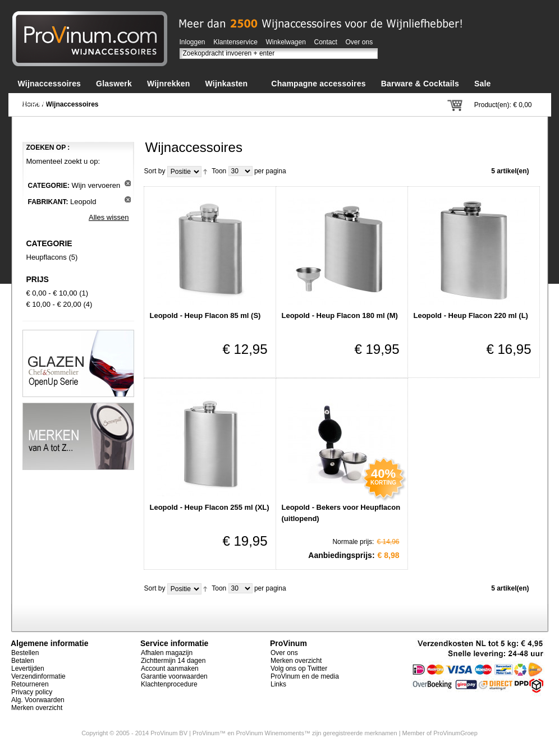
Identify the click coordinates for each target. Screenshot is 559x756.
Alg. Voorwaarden (38, 700)
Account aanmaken (170, 669)
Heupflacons (47, 257)
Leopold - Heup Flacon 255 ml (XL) (210, 507)
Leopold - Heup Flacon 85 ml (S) (205, 315)
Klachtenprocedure (169, 684)
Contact (326, 42)
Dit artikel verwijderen (128, 183)
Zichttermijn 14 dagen (173, 661)
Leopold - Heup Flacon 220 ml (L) (471, 315)
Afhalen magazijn (167, 653)
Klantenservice (235, 42)
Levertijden (28, 669)
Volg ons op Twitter (299, 669)
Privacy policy (32, 692)
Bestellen (25, 653)
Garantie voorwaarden (174, 676)
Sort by (155, 171)
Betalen (23, 661)
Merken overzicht (37, 708)
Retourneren (30, 684)
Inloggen (193, 42)
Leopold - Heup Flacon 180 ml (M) (340, 315)
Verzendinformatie (38, 676)
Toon (219, 171)
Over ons (359, 42)
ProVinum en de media (305, 676)
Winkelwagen (286, 42)
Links (278, 684)
